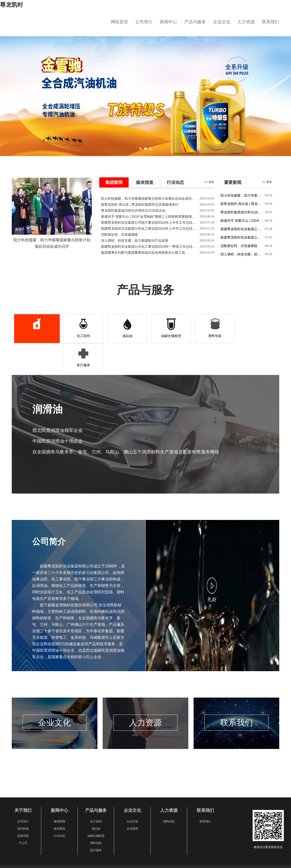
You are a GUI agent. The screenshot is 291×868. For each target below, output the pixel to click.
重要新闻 (233, 182)
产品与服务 (195, 22)
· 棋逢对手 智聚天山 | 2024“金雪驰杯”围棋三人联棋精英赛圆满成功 (148, 217)
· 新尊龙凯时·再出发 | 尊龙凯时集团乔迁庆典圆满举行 (139, 205)
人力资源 (246, 22)
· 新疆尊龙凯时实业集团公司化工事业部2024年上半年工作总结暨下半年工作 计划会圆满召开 (148, 229)
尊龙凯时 (12, 5)
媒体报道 (145, 182)
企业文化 (222, 22)
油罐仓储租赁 (165, 336)
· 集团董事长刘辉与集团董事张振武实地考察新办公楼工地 (142, 253)
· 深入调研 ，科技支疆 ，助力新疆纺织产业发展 (134, 241)
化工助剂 (77, 336)
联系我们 (271, 22)
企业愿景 (132, 799)
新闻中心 (168, 22)
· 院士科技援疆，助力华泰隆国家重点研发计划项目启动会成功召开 (241, 195)
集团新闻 (114, 182)
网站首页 (119, 22)
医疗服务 (253, 336)
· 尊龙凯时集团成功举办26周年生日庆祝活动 (132, 211)
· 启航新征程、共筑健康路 (119, 235)
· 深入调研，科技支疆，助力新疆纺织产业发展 (241, 254)
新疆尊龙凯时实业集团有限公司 (57, 25)
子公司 (23, 814)
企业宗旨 (132, 792)
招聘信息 (169, 792)
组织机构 (23, 799)
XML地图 (6, 866)
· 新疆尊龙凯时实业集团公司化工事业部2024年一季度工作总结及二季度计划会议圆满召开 (148, 247)
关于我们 (23, 781)
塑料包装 (209, 336)
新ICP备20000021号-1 (169, 844)
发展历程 (23, 807)
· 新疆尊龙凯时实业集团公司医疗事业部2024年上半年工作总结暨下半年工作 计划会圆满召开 (148, 223)
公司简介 (144, 22)
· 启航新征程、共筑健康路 (238, 246)
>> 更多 (209, 182)
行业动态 (175, 182)
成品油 (121, 336)
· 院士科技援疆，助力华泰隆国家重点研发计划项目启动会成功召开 (148, 199)
